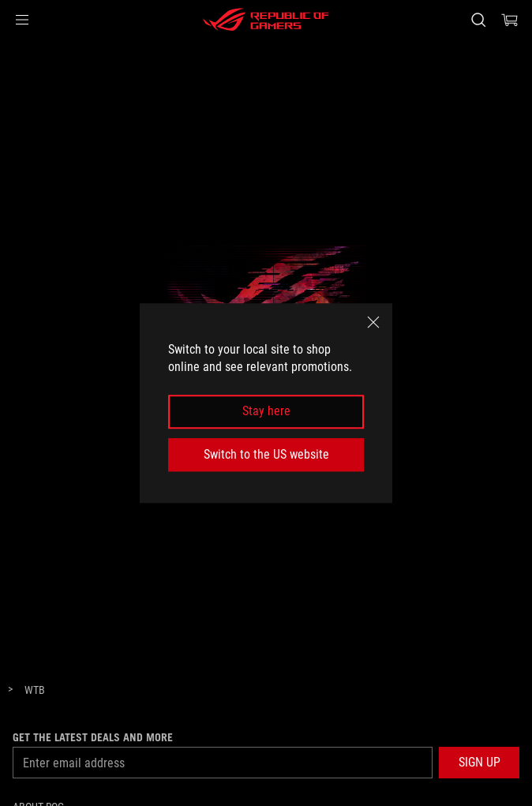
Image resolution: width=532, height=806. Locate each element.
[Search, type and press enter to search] (478, 20)
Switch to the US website (266, 454)
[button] (22, 20)
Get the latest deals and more (93, 737)
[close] (373, 322)
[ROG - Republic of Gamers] (266, 20)
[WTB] (35, 691)
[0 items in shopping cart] (510, 20)
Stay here (266, 412)
